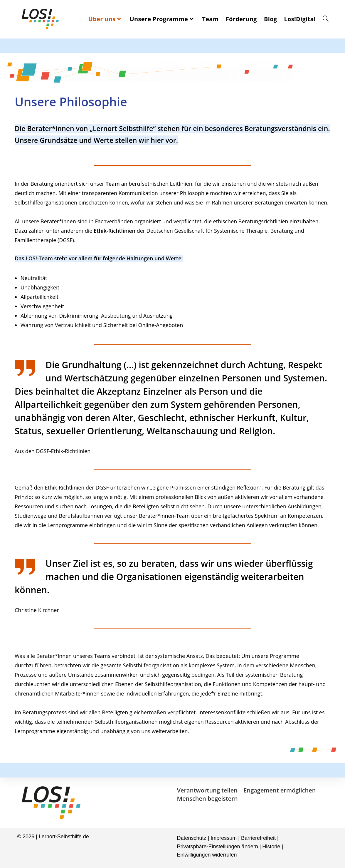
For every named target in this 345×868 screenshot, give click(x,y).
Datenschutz (192, 838)
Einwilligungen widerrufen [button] (207, 855)
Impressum (224, 838)
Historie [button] (271, 847)
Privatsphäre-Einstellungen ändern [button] (218, 847)
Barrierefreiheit (258, 838)
